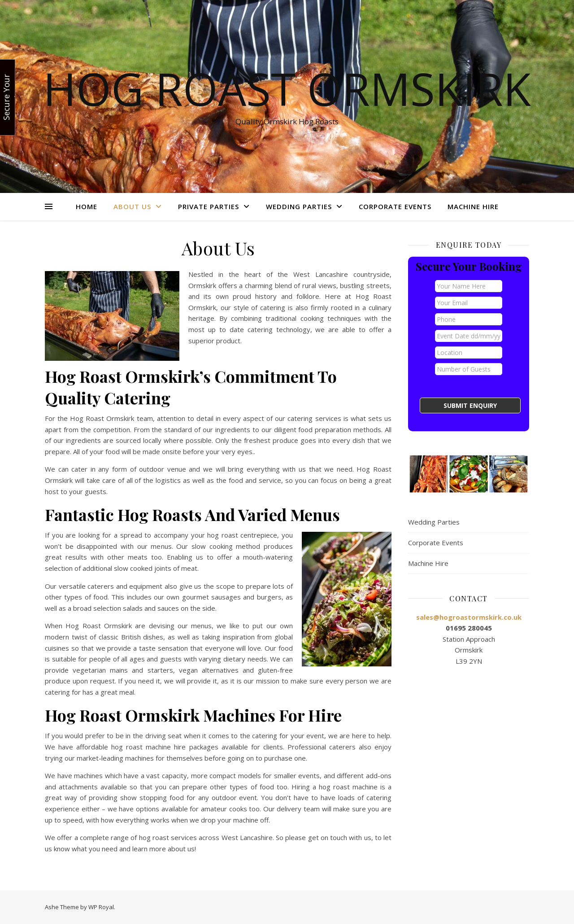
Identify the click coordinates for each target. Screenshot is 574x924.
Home (87, 206)
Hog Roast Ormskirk (287, 88)
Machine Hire (473, 206)
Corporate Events (395, 206)
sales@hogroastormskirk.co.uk (469, 617)
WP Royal (101, 907)
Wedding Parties (299, 206)
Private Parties (209, 206)
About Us (132, 206)
